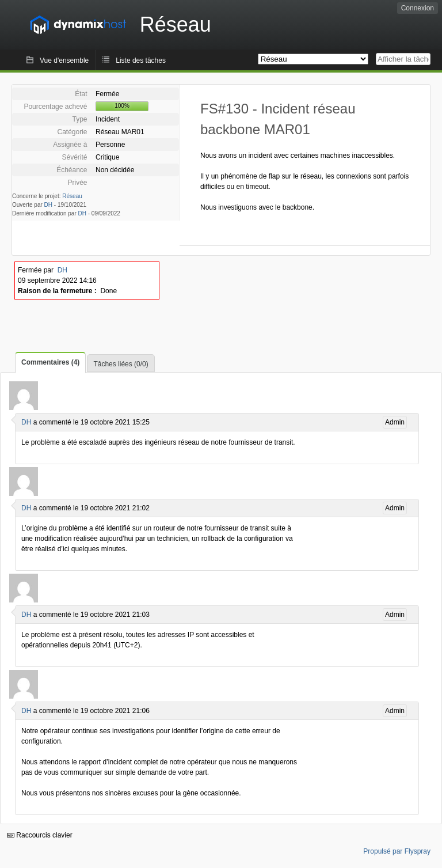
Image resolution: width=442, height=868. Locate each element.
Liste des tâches (141, 60)
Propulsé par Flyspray (397, 851)
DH (48, 205)
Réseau (72, 196)
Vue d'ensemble (64, 60)
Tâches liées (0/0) (121, 364)
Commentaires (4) (50, 362)
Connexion (418, 8)
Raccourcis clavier (40, 835)
